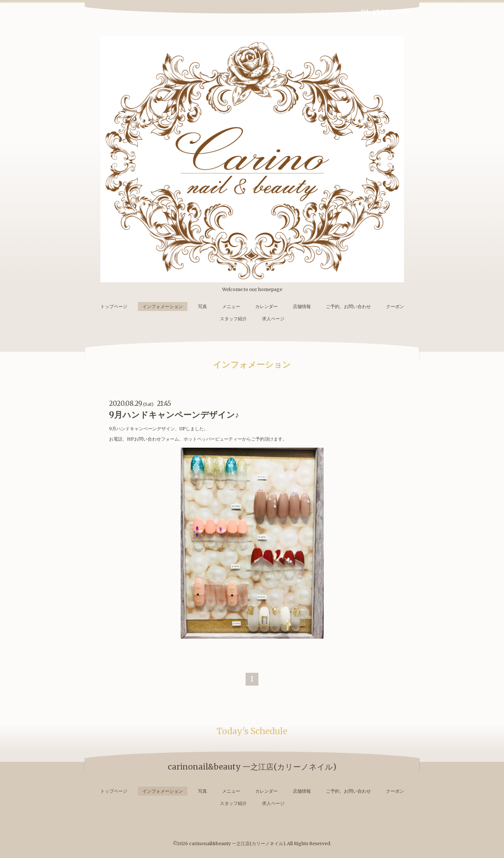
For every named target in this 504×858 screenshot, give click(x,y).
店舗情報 (302, 306)
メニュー (231, 306)
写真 (203, 306)
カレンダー (266, 306)
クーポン (395, 306)
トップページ (114, 306)
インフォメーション (163, 306)
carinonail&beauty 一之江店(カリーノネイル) (237, 844)
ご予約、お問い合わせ (348, 306)
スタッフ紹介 (233, 319)
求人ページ (273, 319)
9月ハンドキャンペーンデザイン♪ (174, 415)
